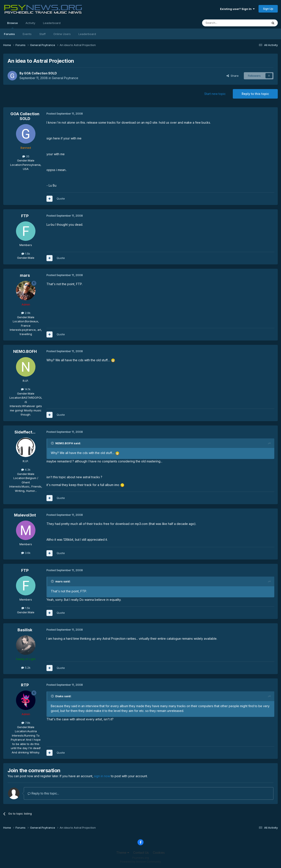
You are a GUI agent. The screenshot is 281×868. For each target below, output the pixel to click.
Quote (61, 198)
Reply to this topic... (43, 793)
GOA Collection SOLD (40, 73)
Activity (30, 23)
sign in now (102, 776)
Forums (9, 34)
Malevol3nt (25, 515)
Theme (123, 853)
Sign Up (268, 9)
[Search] (224, 23)
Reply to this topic (255, 94)
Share (233, 76)
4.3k (26, 470)
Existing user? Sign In (237, 9)
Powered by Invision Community (140, 862)
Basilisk (25, 630)
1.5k (26, 254)
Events (27, 34)
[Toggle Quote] (53, 443)
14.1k (26, 389)
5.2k (26, 668)
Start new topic (215, 94)
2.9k (26, 313)
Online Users (62, 34)
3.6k (26, 553)
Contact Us (141, 853)
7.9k (26, 723)
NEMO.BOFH (25, 351)
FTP (25, 216)
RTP (25, 685)
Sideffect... (25, 432)
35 (26, 156)
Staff (42, 34)
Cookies (159, 853)
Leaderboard (87, 34)
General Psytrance (65, 78)
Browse (12, 25)
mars (25, 275)
